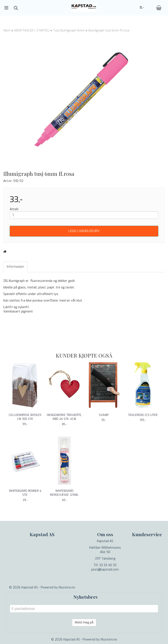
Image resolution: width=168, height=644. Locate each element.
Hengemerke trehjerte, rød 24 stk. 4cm (64, 417)
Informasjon (15, 267)
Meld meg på (84, 622)
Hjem (7, 31)
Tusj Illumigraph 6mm (69, 31)
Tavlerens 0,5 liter (143, 415)
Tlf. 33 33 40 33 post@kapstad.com (105, 567)
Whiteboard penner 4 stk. (25, 493)
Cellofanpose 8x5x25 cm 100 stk (25, 417)
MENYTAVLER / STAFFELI (32, 31)
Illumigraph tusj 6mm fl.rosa (109, 31)
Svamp (104, 415)
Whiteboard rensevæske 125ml (64, 493)
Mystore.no (67, 587)
